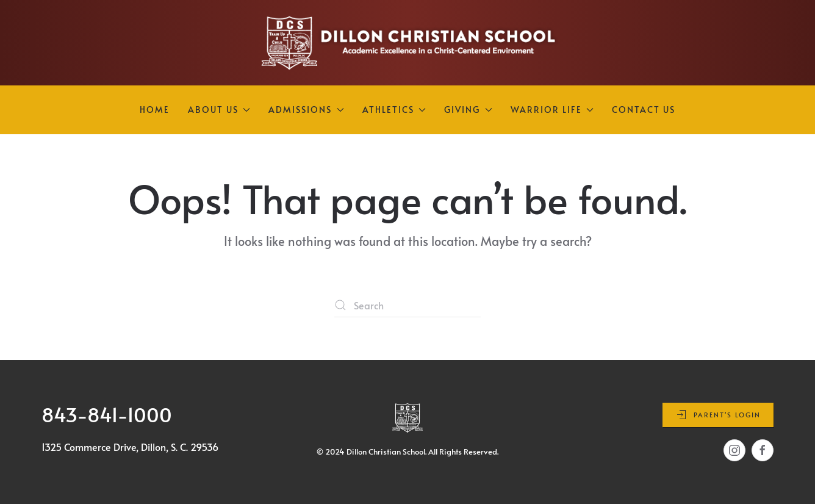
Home (155, 110)
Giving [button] (468, 110)
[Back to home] (408, 43)
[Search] (408, 305)
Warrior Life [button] (552, 110)
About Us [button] (219, 110)
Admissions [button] (306, 110)
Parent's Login (718, 415)
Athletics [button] (394, 110)
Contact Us (644, 110)
